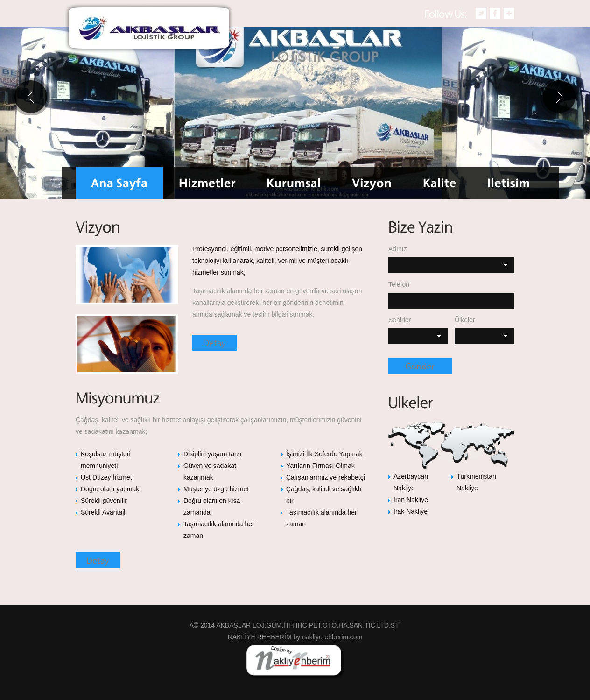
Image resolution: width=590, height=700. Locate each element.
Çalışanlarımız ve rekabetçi (326, 477)
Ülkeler (465, 320)
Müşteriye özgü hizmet (216, 489)
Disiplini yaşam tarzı (212, 454)
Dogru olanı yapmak (110, 489)
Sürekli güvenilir (104, 501)
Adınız (398, 249)
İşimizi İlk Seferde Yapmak (324, 454)
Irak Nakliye (411, 511)
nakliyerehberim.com (332, 637)
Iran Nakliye (411, 500)
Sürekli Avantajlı (104, 512)
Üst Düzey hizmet (106, 477)
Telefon (399, 284)
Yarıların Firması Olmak (320, 466)
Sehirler (400, 320)
